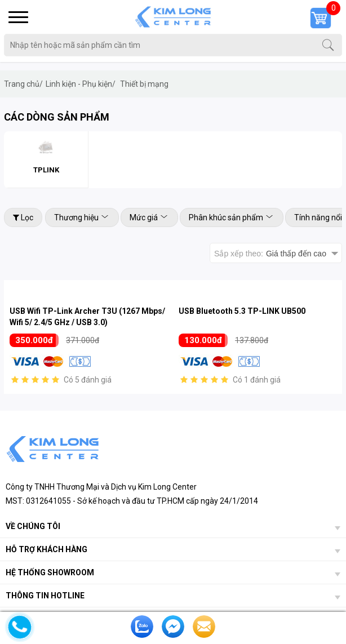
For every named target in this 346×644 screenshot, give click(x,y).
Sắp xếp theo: (270, 254)
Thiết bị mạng (144, 84)
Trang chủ (23, 84)
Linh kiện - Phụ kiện (81, 84)
